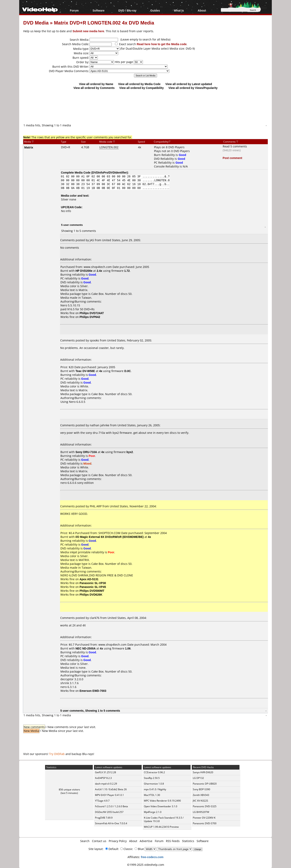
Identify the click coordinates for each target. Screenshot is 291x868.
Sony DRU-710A (86, 452)
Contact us (99, 841)
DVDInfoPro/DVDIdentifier (109, 172)
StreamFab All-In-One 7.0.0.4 (111, 823)
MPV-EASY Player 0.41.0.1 (109, 795)
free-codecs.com (152, 857)
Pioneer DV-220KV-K (204, 818)
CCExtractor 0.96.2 (154, 772)
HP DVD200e (84, 271)
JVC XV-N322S (200, 801)
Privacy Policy (118, 841)
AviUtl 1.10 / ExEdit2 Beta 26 (111, 789)
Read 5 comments (235, 146)
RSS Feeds (173, 841)
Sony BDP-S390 (201, 789)
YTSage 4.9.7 (102, 801)
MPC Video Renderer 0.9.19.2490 (162, 801)
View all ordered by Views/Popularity (193, 88)
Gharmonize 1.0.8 (154, 784)
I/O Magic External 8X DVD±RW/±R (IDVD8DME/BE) (110, 537)
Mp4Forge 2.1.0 (153, 812)
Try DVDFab (57, 754)
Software (99, 10)
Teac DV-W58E (85, 371)
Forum (74, 10)
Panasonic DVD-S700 (205, 823)
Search (85, 841)
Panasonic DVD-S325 (205, 806)
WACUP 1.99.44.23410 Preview (161, 827)
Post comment (232, 158)
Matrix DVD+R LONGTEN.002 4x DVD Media (104, 23)
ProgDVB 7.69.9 (104, 818)
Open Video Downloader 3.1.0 (161, 806)
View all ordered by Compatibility (141, 88)
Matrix (29, 147)
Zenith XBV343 (201, 795)
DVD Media (36, 23)
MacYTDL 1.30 (152, 795)
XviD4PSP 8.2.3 (103, 778)
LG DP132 (198, 778)
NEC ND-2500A (86, 648)
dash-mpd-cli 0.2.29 (106, 784)
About (202, 10)
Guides (155, 10)
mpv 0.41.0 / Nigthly (155, 789)
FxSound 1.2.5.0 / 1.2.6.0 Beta (111, 806)
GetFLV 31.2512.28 (105, 772)
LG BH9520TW (201, 812)
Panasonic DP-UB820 (205, 784)
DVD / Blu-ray (127, 10)
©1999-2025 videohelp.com (146, 865)
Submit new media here (88, 31)
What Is (179, 10)
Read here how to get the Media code (162, 44)
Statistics (188, 841)
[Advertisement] (145, 106)
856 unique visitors (69, 790)
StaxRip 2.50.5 (152, 778)
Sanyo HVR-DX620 (203, 772)
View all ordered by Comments (94, 88)
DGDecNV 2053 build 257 (109, 812)
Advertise (146, 841)
